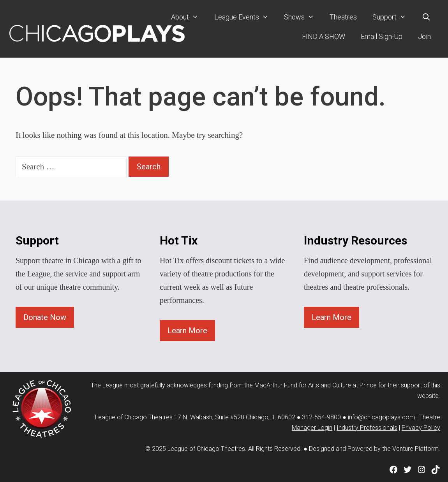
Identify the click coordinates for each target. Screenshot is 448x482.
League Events (245, 17)
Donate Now (45, 317)
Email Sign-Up (382, 36)
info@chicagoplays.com (381, 417)
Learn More (187, 331)
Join (424, 36)
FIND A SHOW (324, 36)
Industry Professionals (367, 428)
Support (393, 17)
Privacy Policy (421, 428)
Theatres (343, 17)
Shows (303, 17)
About (189, 17)
